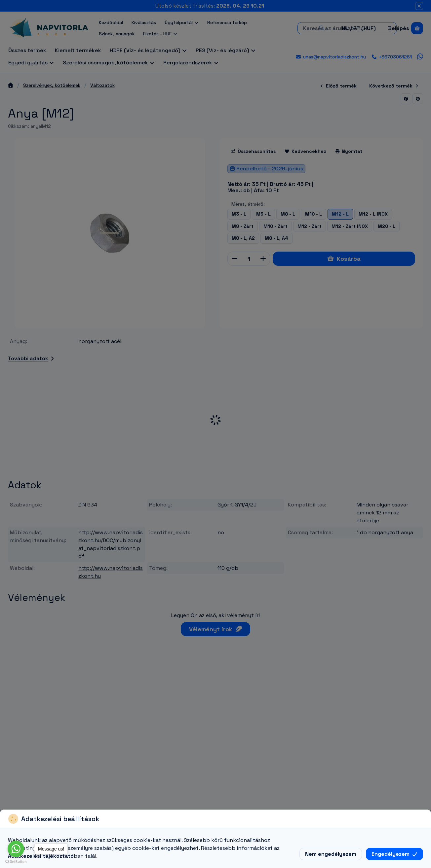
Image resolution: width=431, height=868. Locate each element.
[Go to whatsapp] (16, 849)
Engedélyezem (394, 854)
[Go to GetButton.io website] (16, 861)
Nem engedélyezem (331, 854)
